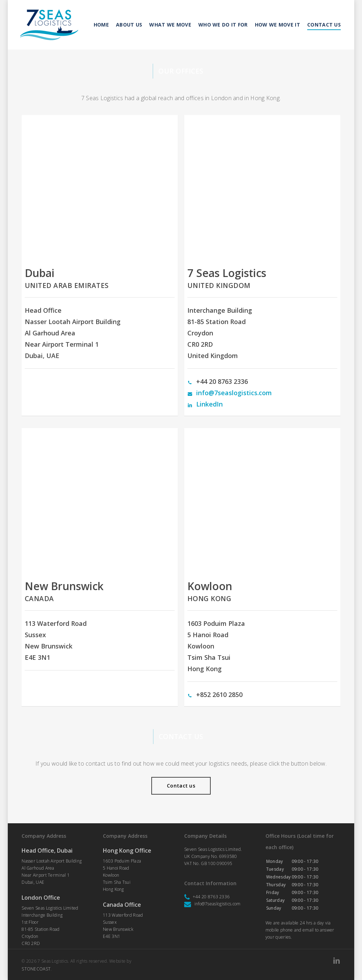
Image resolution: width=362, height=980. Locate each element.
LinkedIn (209, 404)
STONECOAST (36, 969)
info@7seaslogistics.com (234, 393)
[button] (181, 786)
